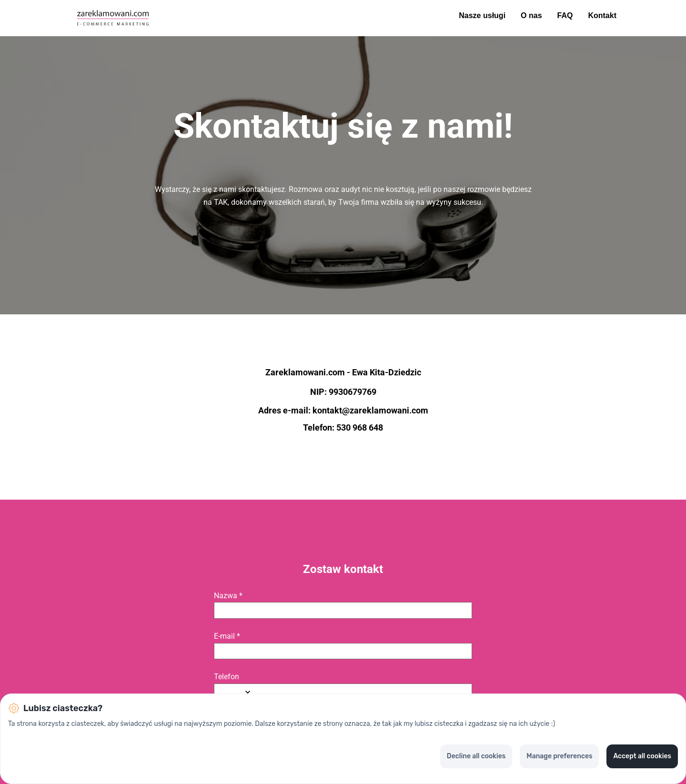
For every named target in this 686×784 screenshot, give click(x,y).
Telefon (227, 677)
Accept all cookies (642, 756)
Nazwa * (228, 596)
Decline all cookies (476, 756)
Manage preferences (559, 756)
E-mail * (227, 636)
